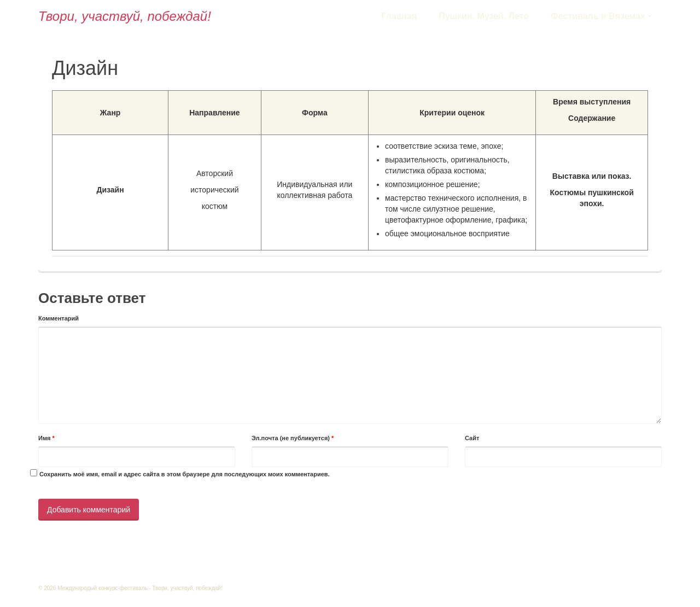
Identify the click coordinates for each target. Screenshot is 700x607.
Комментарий (59, 318)
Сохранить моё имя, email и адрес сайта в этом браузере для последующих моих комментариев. (185, 474)
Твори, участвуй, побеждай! (125, 16)
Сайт (472, 438)
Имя (46, 438)
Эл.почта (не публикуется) (293, 438)
